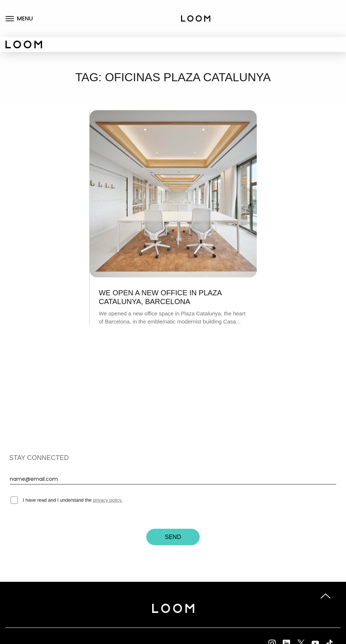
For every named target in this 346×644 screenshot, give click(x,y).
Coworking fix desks (328, 7)
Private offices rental (324, 26)
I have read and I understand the (67, 500)
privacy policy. (108, 500)
